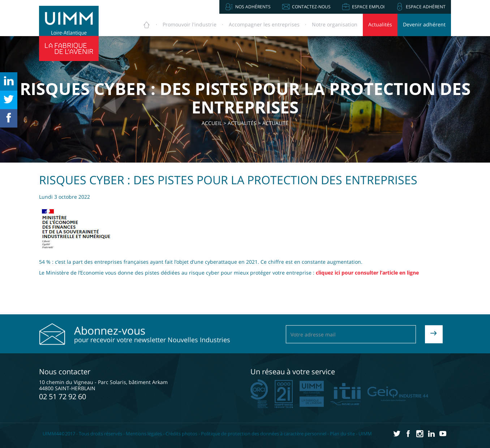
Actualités (380, 24)
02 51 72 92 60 (63, 397)
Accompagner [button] (264, 24)
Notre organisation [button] (335, 24)
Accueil (212, 123)
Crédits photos (181, 434)
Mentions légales (144, 434)
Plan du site (342, 434)
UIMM (365, 434)
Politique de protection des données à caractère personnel (264, 434)
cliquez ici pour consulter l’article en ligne (367, 273)
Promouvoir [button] (190, 24)
